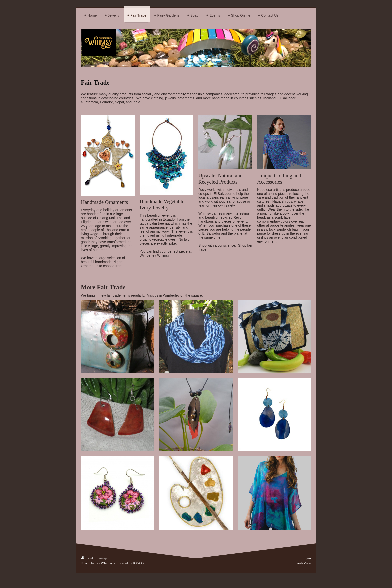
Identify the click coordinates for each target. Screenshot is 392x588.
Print (87, 558)
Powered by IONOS (130, 563)
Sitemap (101, 558)
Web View (304, 563)
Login (307, 558)
